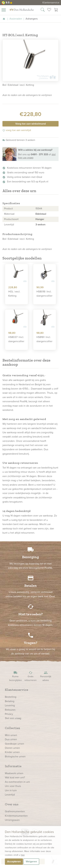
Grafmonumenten (15, 811)
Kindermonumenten (16, 816)
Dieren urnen (12, 748)
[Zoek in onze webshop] (43, 10)
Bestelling (11, 697)
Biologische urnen (15, 756)
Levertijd (10, 795)
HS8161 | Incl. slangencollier (44, 339)
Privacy (9, 714)
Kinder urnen (12, 752)
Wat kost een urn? (15, 777)
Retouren (10, 710)
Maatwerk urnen (14, 773)
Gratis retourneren (31, 676)
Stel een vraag (13, 718)
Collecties (12, 728)
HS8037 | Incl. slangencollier (16, 339)
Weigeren (31, 861)
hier (23, 855)
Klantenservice (51, 3)
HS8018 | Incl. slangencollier (44, 294)
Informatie (13, 766)
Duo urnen (11, 739)
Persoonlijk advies (46, 676)
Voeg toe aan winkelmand (30, 124)
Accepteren (14, 861)
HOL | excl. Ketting (14, 294)
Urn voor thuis (13, 786)
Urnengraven (12, 820)
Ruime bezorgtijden (15, 676)
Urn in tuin (11, 790)
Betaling (10, 701)
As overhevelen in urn (17, 782)
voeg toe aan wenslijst (17, 130)
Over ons (12, 804)
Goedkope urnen (14, 744)
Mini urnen (11, 735)
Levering (10, 705)
